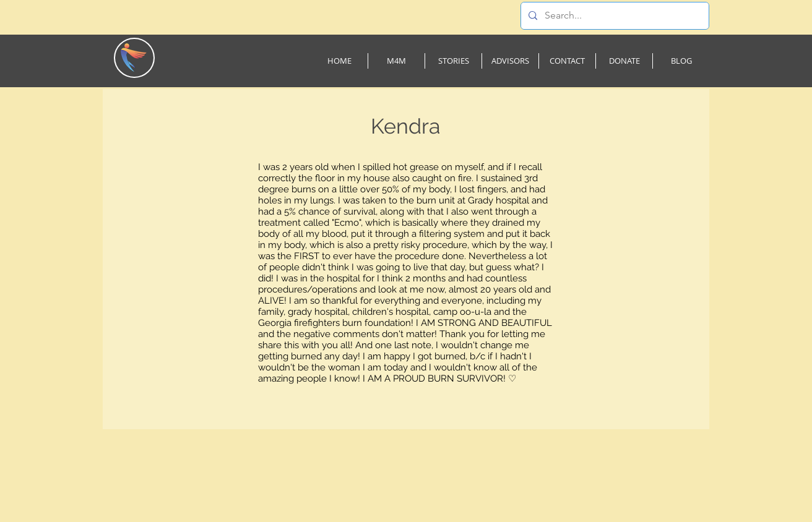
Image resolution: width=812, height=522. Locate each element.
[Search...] (614, 16)
